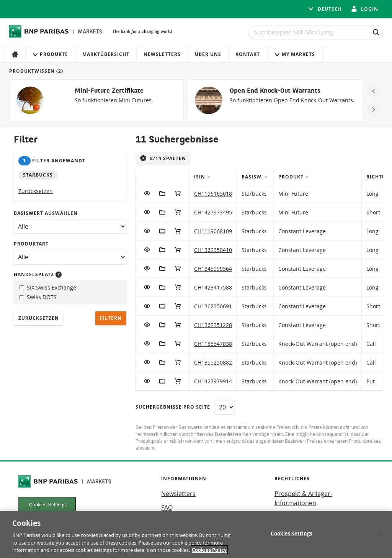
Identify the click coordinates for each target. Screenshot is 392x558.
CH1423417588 (213, 287)
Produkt (292, 177)
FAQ (167, 507)
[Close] (380, 533)
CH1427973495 (213, 212)
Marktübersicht (106, 54)
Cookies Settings (47, 505)
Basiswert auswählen (46, 213)
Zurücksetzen (36, 191)
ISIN (200, 177)
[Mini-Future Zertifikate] (96, 100)
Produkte (50, 54)
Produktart (31, 244)
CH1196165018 (213, 194)
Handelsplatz (38, 274)
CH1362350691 (213, 306)
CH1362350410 (213, 250)
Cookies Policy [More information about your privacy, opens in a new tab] (209, 550)
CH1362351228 (213, 325)
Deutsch (325, 9)
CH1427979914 (213, 381)
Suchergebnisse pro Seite (173, 407)
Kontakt (248, 54)
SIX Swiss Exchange (48, 287)
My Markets (295, 54)
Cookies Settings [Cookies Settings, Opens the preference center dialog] (291, 533)
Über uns (208, 54)
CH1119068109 (213, 231)
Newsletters (162, 54)
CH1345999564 (213, 269)
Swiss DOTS (38, 297)
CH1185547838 (213, 344)
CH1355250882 (213, 362)
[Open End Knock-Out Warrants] (275, 100)
